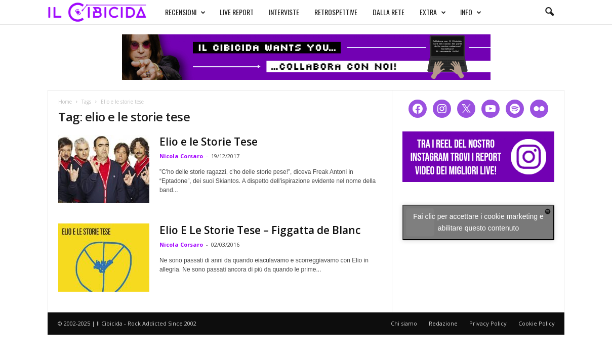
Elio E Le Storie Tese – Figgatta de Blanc (260, 230)
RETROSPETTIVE (336, 12)
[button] (549, 12)
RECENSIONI (185, 12)
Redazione (443, 323)
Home (65, 102)
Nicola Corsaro (181, 156)
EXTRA (433, 12)
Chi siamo (404, 323)
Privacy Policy (488, 323)
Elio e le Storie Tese (209, 142)
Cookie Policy (537, 323)
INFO (471, 12)
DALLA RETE (389, 12)
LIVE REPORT (237, 12)
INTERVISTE (284, 12)
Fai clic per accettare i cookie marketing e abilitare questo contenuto (478, 222)
